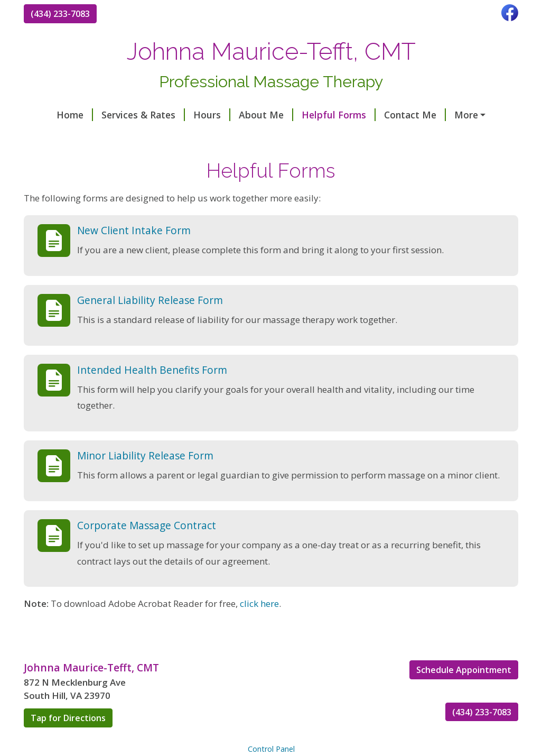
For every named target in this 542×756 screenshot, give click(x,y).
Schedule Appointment (464, 692)
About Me (242, 115)
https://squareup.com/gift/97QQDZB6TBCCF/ (139, 137)
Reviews (453, 115)
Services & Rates (119, 115)
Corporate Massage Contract (147, 547)
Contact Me (391, 115)
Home (50, 115)
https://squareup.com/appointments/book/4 (354, 137)
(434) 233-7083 (60, 14)
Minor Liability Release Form (145, 478)
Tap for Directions (68, 740)
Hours (188, 115)
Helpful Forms (314, 115)
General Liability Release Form (150, 322)
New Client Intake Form (134, 252)
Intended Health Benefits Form (152, 392)
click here (259, 626)
